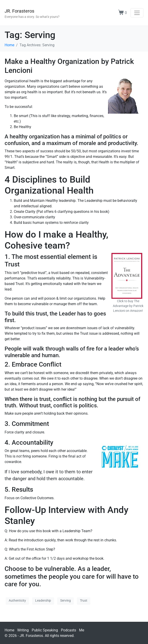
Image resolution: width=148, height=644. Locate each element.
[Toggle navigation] (137, 13)
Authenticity (17, 600)
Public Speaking (45, 630)
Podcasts (68, 630)
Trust (84, 600)
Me (82, 630)
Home (9, 630)
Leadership (43, 600)
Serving (65, 600)
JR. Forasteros (19, 11)
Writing (23, 630)
